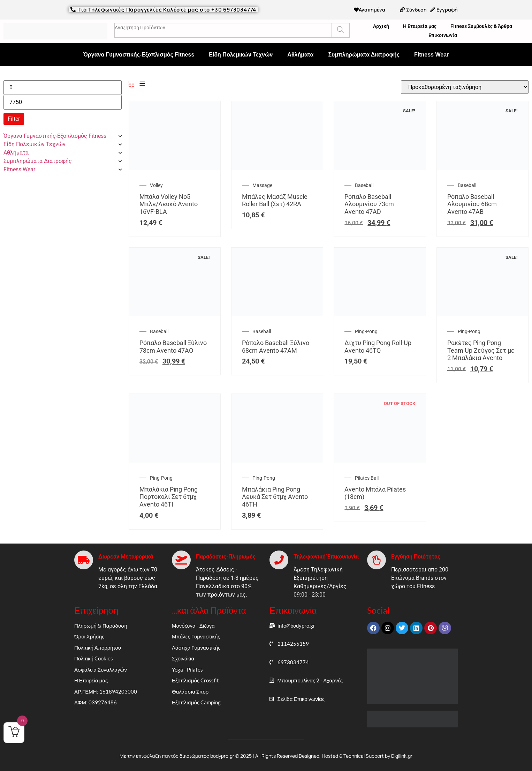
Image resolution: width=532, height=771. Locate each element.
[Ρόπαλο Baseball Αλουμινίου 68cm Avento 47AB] (482, 168)
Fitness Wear (431, 55)
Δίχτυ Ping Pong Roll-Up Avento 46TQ (378, 347)
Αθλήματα (300, 55)
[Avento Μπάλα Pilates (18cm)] (380, 461)
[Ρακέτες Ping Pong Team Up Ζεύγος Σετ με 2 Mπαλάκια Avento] (482, 314)
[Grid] (131, 84)
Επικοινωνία (443, 35)
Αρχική (381, 26)
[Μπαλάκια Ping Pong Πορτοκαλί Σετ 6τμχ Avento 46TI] (175, 461)
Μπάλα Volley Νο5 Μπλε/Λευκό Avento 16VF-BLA (169, 204)
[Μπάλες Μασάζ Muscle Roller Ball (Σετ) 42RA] (277, 168)
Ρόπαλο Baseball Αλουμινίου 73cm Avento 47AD (369, 204)
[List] (142, 84)
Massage (262, 185)
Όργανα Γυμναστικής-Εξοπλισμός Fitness (139, 55)
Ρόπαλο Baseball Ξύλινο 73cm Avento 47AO (173, 347)
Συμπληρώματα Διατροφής (364, 55)
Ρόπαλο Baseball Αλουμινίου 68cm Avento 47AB (472, 204)
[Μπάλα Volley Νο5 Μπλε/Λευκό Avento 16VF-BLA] (175, 168)
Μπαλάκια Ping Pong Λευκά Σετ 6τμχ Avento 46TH (275, 497)
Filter (14, 119)
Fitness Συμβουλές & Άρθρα (481, 26)
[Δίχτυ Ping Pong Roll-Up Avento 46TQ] (380, 314)
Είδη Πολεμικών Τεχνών (241, 55)
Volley (156, 185)
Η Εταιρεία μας (420, 26)
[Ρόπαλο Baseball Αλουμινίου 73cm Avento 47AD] (380, 168)
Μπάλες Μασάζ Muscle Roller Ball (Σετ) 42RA (275, 200)
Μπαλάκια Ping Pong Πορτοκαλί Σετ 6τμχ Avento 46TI (169, 497)
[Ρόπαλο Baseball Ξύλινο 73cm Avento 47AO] (175, 314)
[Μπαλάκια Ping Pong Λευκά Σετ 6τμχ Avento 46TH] (277, 461)
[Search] (340, 30)
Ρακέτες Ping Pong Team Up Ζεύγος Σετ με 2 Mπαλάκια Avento (481, 350)
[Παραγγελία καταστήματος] (465, 87)
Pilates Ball (367, 478)
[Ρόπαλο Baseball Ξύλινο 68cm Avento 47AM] (277, 314)
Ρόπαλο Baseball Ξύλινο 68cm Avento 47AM (276, 347)
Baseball (364, 185)
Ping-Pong (366, 331)
